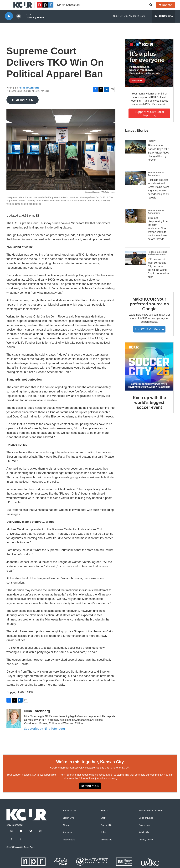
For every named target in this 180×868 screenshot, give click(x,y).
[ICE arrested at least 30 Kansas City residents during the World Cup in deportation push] (136, 258)
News (66, 825)
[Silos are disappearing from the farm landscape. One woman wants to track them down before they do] (136, 216)
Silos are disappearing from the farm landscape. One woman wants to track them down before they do (158, 228)
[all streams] (164, 16)
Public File (144, 832)
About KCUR (70, 811)
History (152, 141)
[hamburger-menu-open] (8, 5)
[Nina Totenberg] (14, 719)
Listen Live (69, 818)
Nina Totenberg (29, 88)
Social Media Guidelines (151, 811)
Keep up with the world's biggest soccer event (149, 402)
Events (104, 811)
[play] (9, 16)
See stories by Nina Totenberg (45, 729)
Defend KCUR (90, 786)
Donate (167, 5)
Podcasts (68, 832)
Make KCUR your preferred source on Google (149, 304)
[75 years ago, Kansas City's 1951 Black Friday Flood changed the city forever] (136, 147)
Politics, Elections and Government (157, 253)
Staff (103, 818)
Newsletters (69, 840)
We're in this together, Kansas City (90, 762)
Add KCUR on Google (149, 329)
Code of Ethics (146, 818)
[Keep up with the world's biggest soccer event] (149, 367)
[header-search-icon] (151, 5)
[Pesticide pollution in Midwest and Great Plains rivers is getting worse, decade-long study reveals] (136, 178)
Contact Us (106, 825)
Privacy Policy (146, 840)
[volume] (19, 16)
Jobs (103, 832)
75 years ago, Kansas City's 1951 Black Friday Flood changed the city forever (159, 153)
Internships (106, 840)
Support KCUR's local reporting (149, 113)
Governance (145, 825)
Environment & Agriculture (156, 174)
